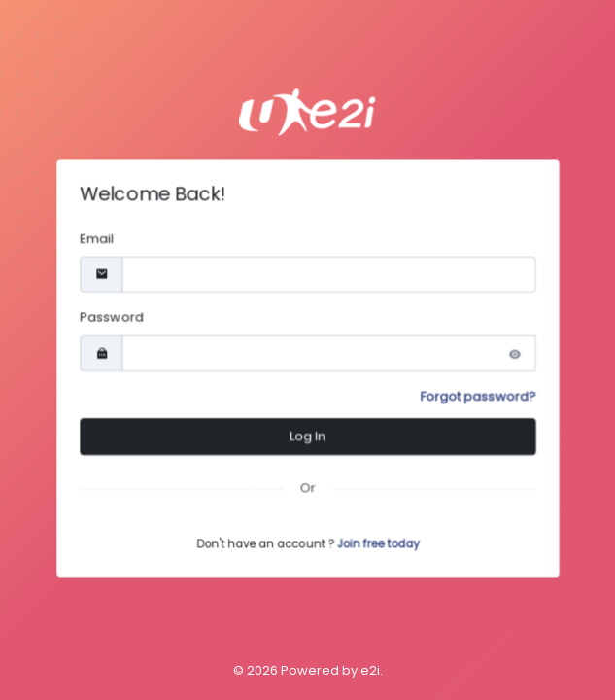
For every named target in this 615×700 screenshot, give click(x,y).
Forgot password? (482, 398)
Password (106, 317)
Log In (307, 438)
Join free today (379, 548)
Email (91, 236)
